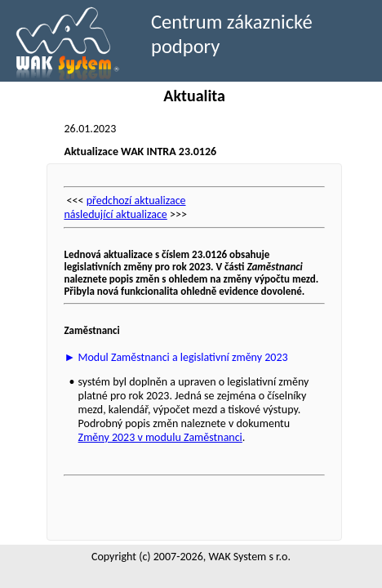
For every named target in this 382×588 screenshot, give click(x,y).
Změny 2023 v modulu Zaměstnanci (160, 437)
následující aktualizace (115, 214)
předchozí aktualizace (136, 200)
